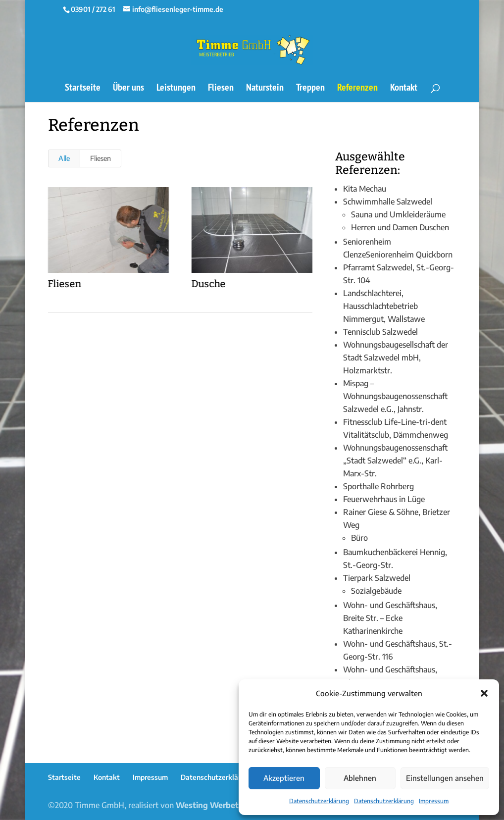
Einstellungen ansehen (445, 778)
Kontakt (404, 89)
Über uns (128, 89)
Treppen (310, 89)
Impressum (434, 801)
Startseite (83, 89)
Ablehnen (360, 778)
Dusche (208, 284)
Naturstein (265, 89)
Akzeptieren (284, 778)
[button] (484, 693)
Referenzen (357, 89)
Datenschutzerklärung (319, 801)
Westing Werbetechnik (220, 805)
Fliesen (221, 89)
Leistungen (176, 89)
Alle (64, 158)
